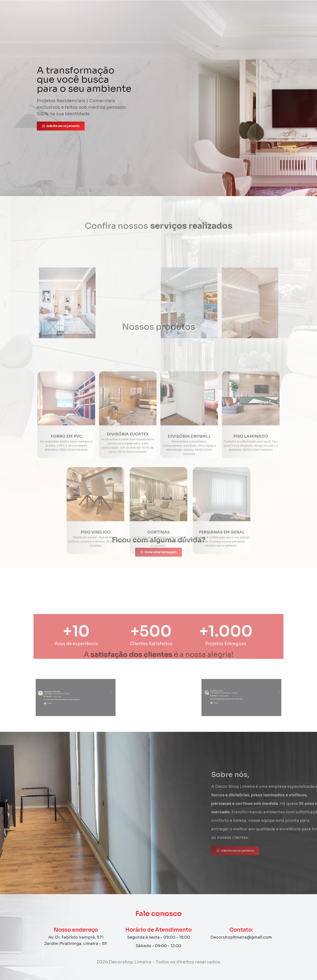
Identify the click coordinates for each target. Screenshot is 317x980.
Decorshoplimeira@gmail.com (241, 937)
